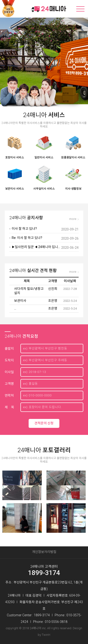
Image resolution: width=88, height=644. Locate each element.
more (73, 219)
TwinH (46, 635)
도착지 (9, 360)
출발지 (9, 349)
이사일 (9, 372)
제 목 (9, 407)
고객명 (9, 384)
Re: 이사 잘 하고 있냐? (27, 238)
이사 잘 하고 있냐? (24, 229)
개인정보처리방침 (44, 552)
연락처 (9, 395)
